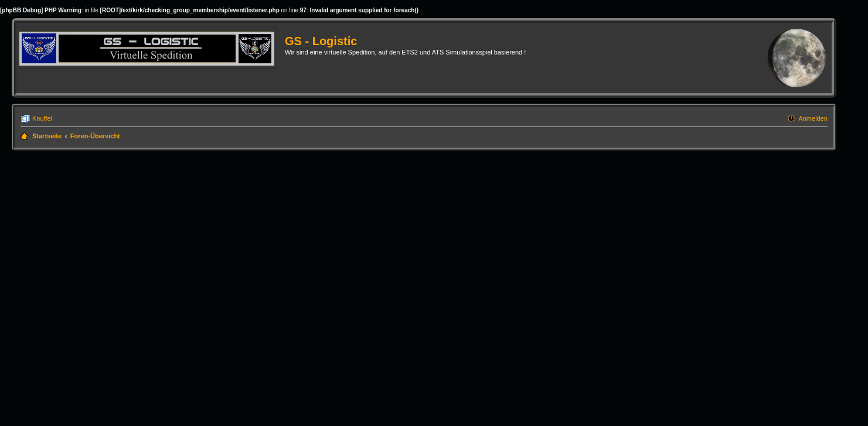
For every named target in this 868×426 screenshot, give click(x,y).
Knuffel (42, 118)
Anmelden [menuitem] (813, 118)
